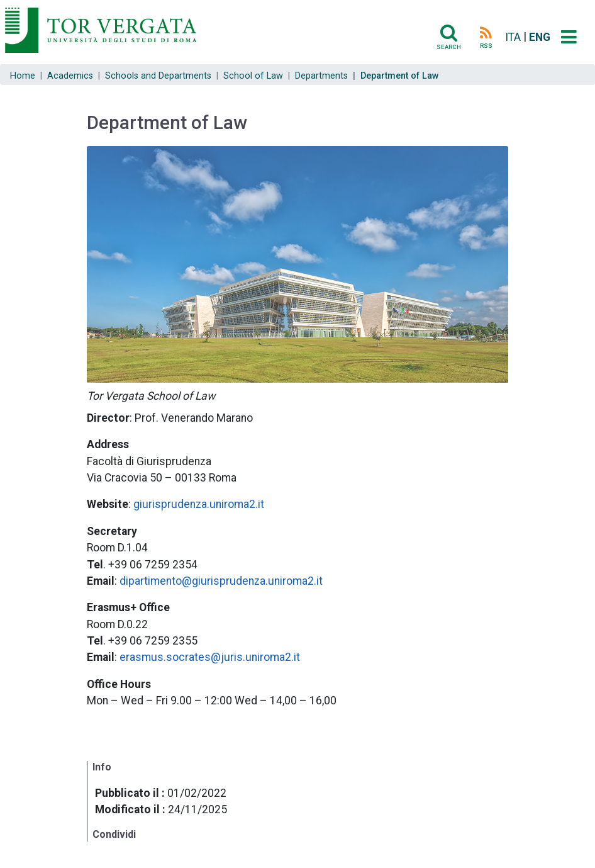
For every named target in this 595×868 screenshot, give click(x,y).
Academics (70, 76)
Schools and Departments (158, 76)
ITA (513, 37)
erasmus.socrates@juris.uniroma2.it (210, 657)
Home (23, 76)
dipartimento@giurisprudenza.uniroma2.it (221, 581)
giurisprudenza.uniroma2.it (199, 504)
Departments (321, 76)
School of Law (253, 76)
